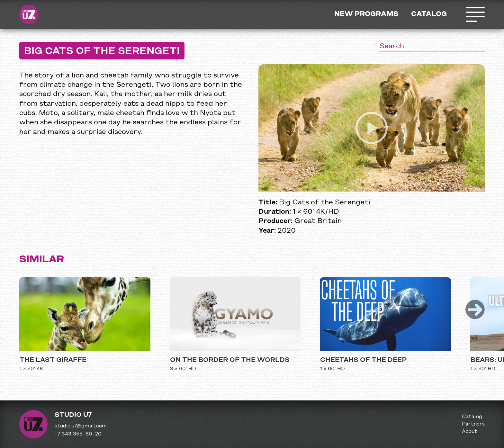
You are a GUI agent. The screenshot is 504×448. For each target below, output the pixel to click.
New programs (366, 14)
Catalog (429, 14)
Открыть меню (475, 14)
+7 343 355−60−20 (78, 434)
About (470, 432)
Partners (473, 424)
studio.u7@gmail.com (81, 426)
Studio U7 (29, 14)
